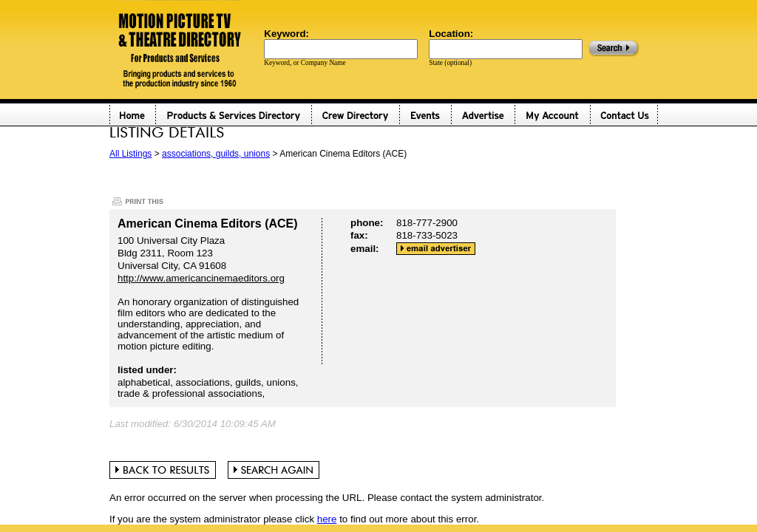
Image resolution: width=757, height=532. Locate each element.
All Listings (130, 154)
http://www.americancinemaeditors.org (201, 278)
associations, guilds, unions (216, 154)
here (327, 519)
